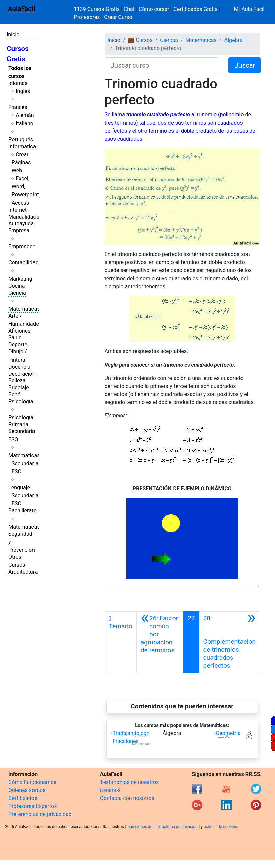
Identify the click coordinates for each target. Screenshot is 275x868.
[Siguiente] (229, 642)
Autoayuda (21, 223)
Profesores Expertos (32, 806)
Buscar (245, 65)
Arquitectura (23, 572)
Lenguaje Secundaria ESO (23, 496)
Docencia (19, 367)
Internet (18, 210)
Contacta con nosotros (127, 798)
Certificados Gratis (195, 9)
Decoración (22, 374)
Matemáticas (24, 309)
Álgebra (234, 40)
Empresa (19, 230)
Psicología (21, 402)
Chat (129, 9)
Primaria (18, 425)
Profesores (87, 17)
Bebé (14, 394)
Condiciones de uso (143, 827)
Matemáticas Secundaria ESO (24, 463)
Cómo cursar (154, 9)
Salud (15, 338)
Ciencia (17, 293)
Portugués (21, 139)
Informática (22, 146)
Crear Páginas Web (21, 163)
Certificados (23, 798)
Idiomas (18, 83)
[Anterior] (160, 642)
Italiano (25, 123)
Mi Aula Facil (249, 9)
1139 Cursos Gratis (97, 9)
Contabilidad (23, 263)
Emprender (21, 247)
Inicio (13, 35)
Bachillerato (22, 511)
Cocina (17, 286)
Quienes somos (27, 790)
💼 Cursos (140, 40)
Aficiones (19, 331)
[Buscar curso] (162, 65)
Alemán (25, 115)
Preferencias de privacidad (40, 814)
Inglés (23, 91)
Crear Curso (118, 17)
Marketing (20, 279)
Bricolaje (19, 387)
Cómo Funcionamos (32, 782)
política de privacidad (181, 827)
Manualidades (25, 217)
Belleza (17, 380)
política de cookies (220, 827)
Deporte (18, 345)
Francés (18, 107)
